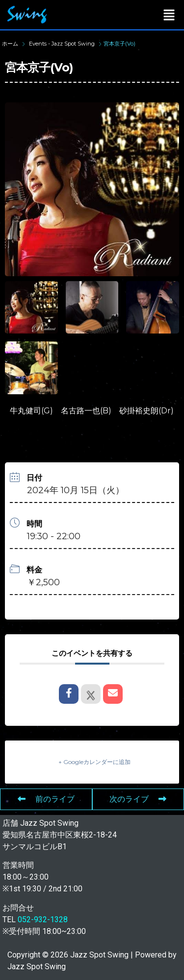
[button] (169, 15)
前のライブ (46, 799)
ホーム (11, 44)
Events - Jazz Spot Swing (62, 44)
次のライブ (138, 799)
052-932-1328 (43, 920)
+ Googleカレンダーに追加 (94, 762)
